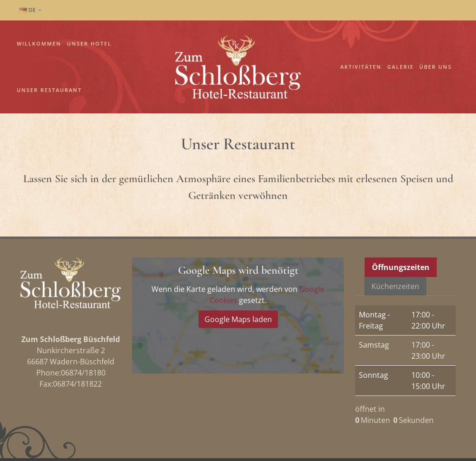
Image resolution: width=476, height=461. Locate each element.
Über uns (436, 67)
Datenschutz (40, 437)
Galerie (400, 67)
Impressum (85, 437)
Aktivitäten (361, 67)
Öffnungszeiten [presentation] (401, 221)
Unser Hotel (89, 43)
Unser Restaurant (49, 90)
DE (31, 10)
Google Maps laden (238, 273)
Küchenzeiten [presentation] (395, 240)
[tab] (401, 221)
